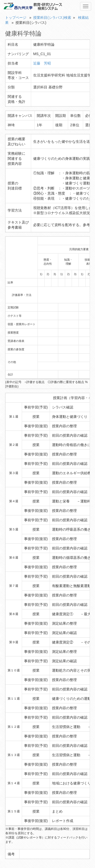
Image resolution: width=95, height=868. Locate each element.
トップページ (16, 18)
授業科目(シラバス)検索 (52, 18)
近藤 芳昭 (42, 63)
